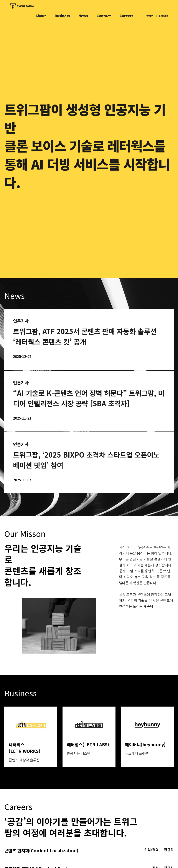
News (83, 16)
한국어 (150, 16)
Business (62, 16)
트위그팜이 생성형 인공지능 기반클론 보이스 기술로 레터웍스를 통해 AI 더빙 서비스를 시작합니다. (87, 146)
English (164, 16)
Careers (126, 16)
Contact (104, 16)
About (41, 16)
